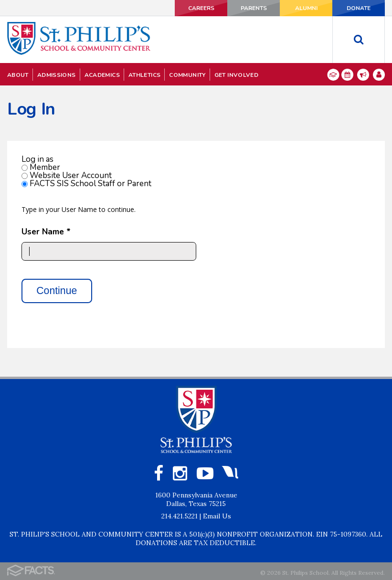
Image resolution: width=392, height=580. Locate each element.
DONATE (359, 8)
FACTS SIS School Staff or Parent (90, 184)
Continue (57, 291)
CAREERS (201, 8)
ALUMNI (306, 8)
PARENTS (254, 8)
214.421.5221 (180, 516)
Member (45, 167)
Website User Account (71, 175)
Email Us (217, 516)
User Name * (46, 232)
